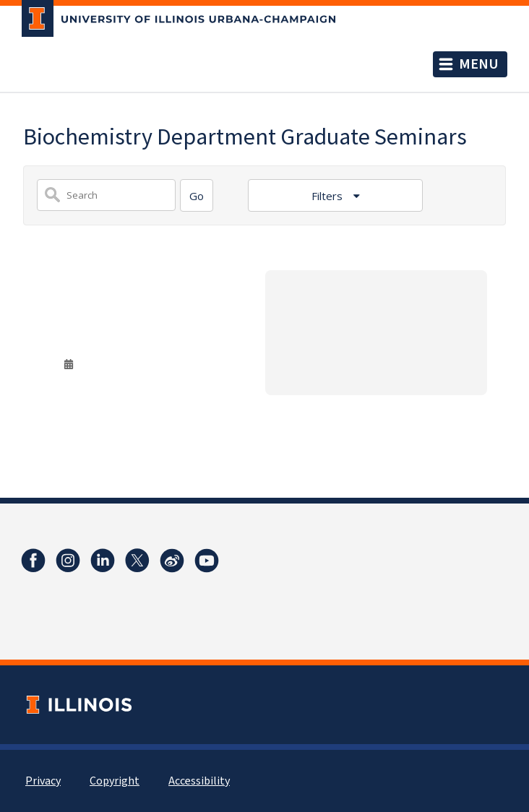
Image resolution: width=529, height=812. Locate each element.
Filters (328, 196)
